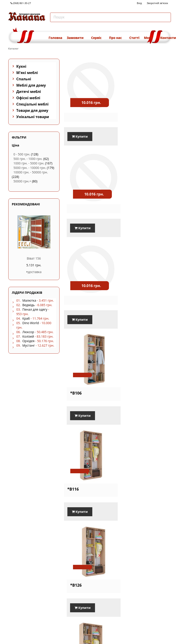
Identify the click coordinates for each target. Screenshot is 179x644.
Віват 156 (34, 258)
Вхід (139, 3)
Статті (134, 38)
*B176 (73, 570)
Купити (80, 132)
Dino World (31, 323)
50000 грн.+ (22, 181)
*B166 (128, 478)
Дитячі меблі (29, 92)
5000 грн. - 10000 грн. (30, 168)
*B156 (73, 478)
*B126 (128, 295)
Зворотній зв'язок (157, 3)
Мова (150, 38)
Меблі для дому (31, 85)
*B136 (73, 386)
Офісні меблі (28, 98)
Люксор (28, 332)
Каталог (13, 48)
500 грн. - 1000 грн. (28, 159)
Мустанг (29, 345)
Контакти (168, 38)
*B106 (128, 203)
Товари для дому (32, 110)
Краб (26, 318)
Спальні (24, 79)
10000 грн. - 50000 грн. (31, 172)
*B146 (128, 386)
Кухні (21, 66)
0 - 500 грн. (22, 154)
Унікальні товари (33, 117)
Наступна (163, 611)
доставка (35, 272)
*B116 (73, 295)
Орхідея (28, 341)
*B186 (128, 570)
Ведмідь (28, 305)
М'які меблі (27, 73)
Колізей (28, 336)
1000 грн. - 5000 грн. (29, 163)
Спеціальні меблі (33, 104)
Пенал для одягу (35, 309)
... (153, 611)
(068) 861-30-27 (21, 3)
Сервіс (98, 38)
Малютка (29, 300)
